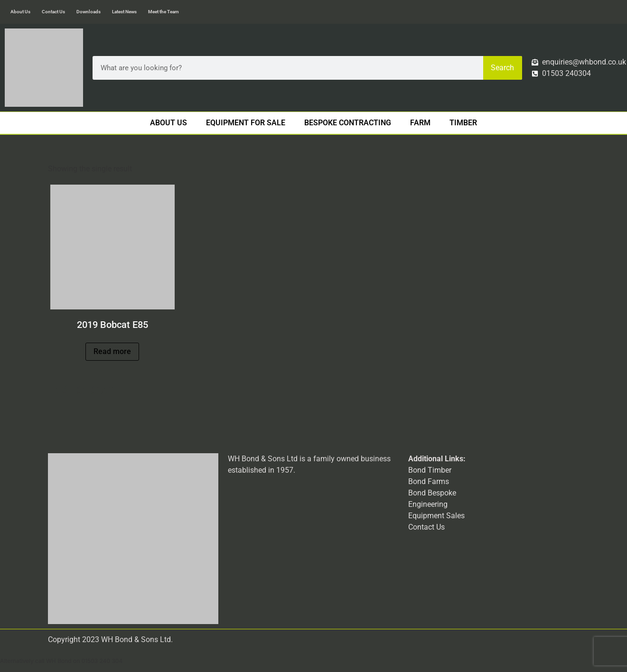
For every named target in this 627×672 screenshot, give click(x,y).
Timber (463, 123)
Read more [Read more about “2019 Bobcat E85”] (112, 351)
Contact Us (53, 12)
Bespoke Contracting (348, 123)
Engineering (428, 504)
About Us (20, 12)
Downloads (89, 12)
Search (502, 68)
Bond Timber (430, 470)
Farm (420, 123)
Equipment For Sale (246, 123)
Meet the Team (164, 12)
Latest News (124, 12)
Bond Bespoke (432, 493)
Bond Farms (429, 481)
